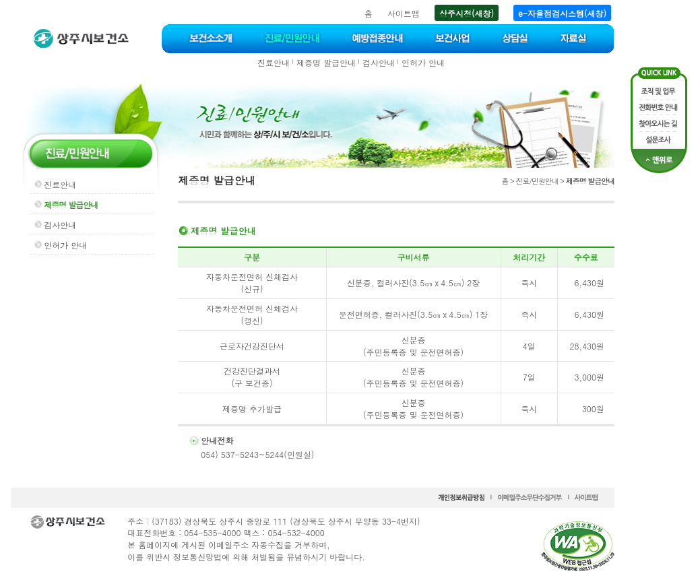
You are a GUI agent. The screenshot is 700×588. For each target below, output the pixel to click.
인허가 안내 (423, 62)
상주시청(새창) (467, 13)
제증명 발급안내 (326, 62)
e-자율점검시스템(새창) (562, 13)
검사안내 (379, 62)
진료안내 (274, 62)
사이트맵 (404, 13)
